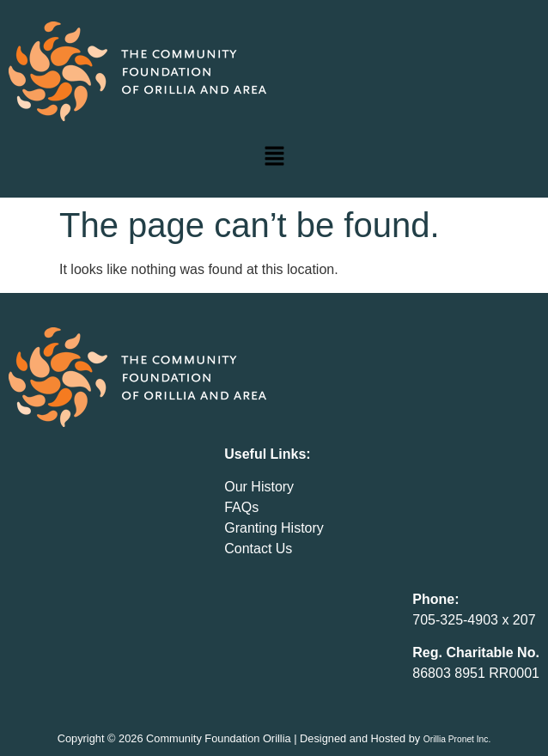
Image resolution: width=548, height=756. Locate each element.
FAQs (241, 507)
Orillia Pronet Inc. (457, 739)
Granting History (274, 528)
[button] (274, 157)
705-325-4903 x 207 (474, 620)
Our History (259, 487)
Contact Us (258, 549)
